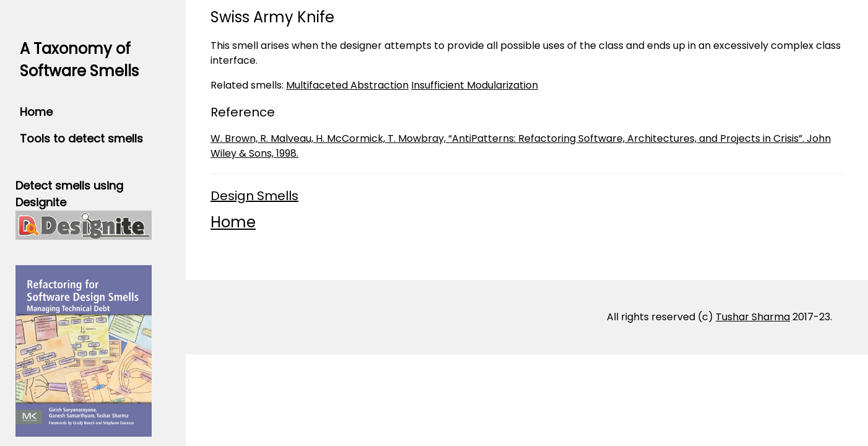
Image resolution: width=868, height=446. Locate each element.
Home (36, 112)
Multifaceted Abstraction (347, 85)
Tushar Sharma (753, 317)
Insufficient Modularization (475, 85)
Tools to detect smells (81, 138)
